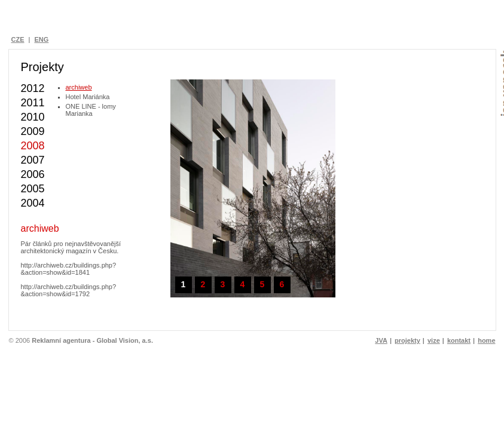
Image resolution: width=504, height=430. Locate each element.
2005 (33, 189)
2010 (33, 117)
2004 (33, 203)
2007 (33, 160)
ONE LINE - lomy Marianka (91, 110)
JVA (381, 340)
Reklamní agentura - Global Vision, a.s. (92, 340)
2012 (33, 88)
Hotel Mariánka (88, 97)
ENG (41, 39)
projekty (407, 340)
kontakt (459, 340)
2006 (33, 174)
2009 (33, 131)
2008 (33, 146)
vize (434, 340)
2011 (33, 103)
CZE (18, 39)
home (486, 340)
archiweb (79, 87)
